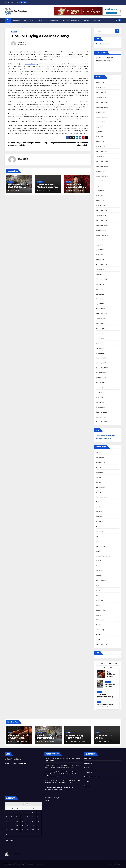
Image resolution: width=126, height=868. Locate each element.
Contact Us (117, 864)
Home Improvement (71, 20)
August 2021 (101, 328)
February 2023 (101, 265)
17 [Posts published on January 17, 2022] (6, 825)
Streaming (100, 620)
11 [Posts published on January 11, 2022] (12, 821)
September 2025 (102, 117)
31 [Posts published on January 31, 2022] (6, 834)
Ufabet (47, 800)
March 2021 (100, 353)
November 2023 (102, 225)
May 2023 (100, 255)
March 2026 (101, 87)
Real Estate (100, 600)
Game (98, 536)
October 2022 (101, 274)
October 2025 (101, 112)
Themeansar (39, 864)
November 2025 (102, 107)
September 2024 (102, 176)
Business (16, 20)
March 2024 (101, 205)
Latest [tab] (102, 663)
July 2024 (100, 186)
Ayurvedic (100, 467)
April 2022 (100, 304)
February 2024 (101, 210)
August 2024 (101, 181)
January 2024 (101, 215)
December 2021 (102, 324)
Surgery (99, 625)
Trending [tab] (108, 667)
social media (101, 610)
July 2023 (100, 245)
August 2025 (101, 122)
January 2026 (101, 97)
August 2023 (101, 240)
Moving (99, 585)
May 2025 (100, 137)
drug (98, 507)
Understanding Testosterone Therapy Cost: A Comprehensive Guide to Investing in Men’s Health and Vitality (61, 774)
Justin (22, 42)
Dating (99, 502)
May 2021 (100, 343)
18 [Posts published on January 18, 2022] (12, 825)
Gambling (100, 531)
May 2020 (100, 397)
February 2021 (101, 358)
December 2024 (102, 161)
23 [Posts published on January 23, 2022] (38, 825)
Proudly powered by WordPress (14, 864)
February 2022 (101, 314)
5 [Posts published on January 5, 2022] (17, 817)
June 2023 (100, 250)
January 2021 (101, 363)
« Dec (7, 840)
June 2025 (100, 132)
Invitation (100, 561)
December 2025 (102, 102)
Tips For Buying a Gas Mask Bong (40, 36)
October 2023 (101, 230)
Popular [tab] (113, 663)
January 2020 (101, 417)
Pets (98, 595)
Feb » (12, 840)
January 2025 (101, 156)
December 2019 (102, 422)
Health (42, 20)
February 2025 (101, 151)
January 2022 (101, 319)
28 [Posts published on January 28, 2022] (28, 830)
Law (98, 566)
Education (100, 512)
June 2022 (100, 294)
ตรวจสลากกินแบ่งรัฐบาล (52, 798)
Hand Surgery (101, 546)
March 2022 (101, 309)
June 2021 (100, 338)
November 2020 (102, 373)
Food (98, 526)
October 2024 (101, 171)
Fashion (97, 20)
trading (99, 635)
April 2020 (100, 402)
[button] (116, 20)
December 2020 (102, 368)
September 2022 (102, 279)
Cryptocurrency (102, 497)
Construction (101, 487)
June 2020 (100, 392)
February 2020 (102, 412)
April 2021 (100, 348)
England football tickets (13, 759)
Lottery (99, 576)
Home (111, 864)
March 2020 (101, 407)
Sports (99, 615)
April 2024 (100, 201)
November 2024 (102, 166)
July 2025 (100, 127)
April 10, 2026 (73, 741)
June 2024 (100, 191)
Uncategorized (101, 645)
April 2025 (100, 142)
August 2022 (101, 284)
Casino (99, 482)
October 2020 (101, 378)
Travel (86, 20)
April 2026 (100, 83)
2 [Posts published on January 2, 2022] (38, 812)
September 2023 (102, 235)
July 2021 (100, 333)
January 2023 (101, 269)
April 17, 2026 (15, 741)
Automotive (29, 20)
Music (98, 590)
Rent (98, 605)
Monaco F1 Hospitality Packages (16, 763)
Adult (98, 453)
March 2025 (101, 146)
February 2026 (101, 92)
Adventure (100, 458)
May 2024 (100, 196)
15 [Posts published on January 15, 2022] (33, 821)
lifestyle (99, 571)
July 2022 (100, 289)
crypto (99, 492)
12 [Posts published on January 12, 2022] (17, 821)
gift (97, 541)
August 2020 (101, 383)
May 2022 (100, 299)
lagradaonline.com (103, 44)
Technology (54, 20)
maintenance (101, 581)
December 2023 (102, 220)
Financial (100, 522)
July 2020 (100, 387)
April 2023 (100, 260)
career (99, 477)
